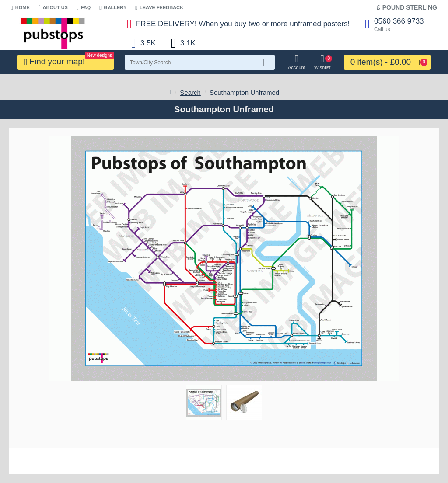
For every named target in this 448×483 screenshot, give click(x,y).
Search (190, 92)
